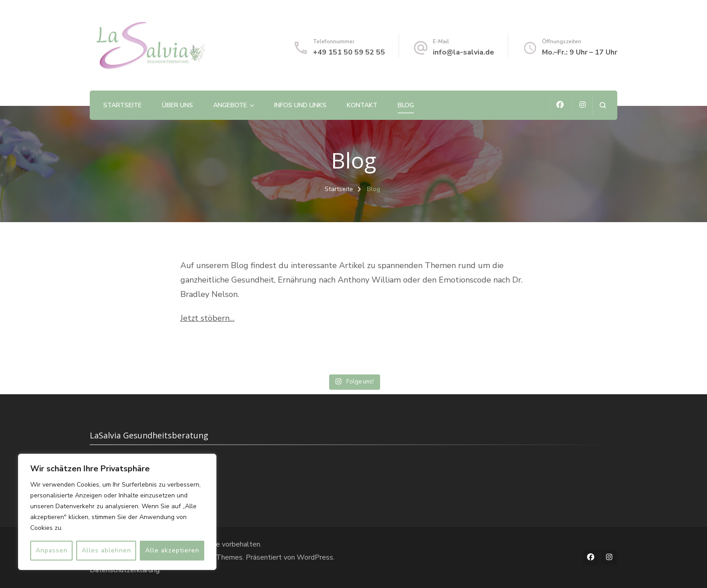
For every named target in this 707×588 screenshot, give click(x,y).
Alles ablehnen (106, 550)
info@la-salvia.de (464, 52)
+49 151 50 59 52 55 (349, 52)
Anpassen (52, 550)
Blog (406, 105)
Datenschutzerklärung (125, 570)
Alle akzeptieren (172, 550)
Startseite (122, 105)
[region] (117, 512)
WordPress (315, 557)
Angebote (230, 105)
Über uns (177, 105)
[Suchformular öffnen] (603, 105)
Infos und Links (300, 105)
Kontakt (362, 105)
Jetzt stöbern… (207, 318)
